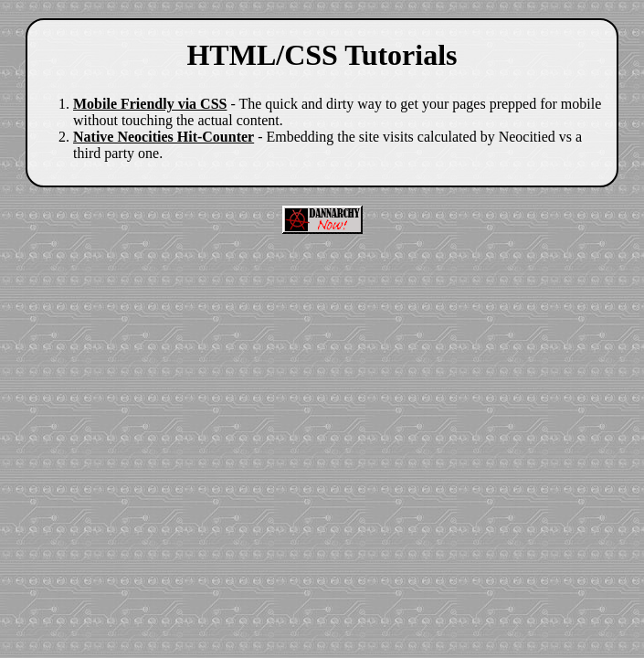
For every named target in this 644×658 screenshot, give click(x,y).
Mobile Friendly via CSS (150, 104)
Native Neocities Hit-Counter (164, 137)
